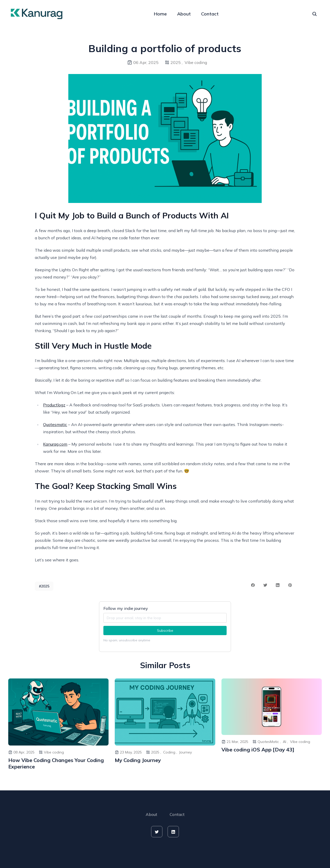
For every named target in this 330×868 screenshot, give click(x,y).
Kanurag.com (55, 444)
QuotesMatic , (269, 742)
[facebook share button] (253, 585)
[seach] (315, 14)
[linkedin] (173, 832)
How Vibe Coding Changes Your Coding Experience (56, 763)
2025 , (176, 62)
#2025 (44, 586)
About (184, 14)
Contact (210, 14)
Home (160, 14)
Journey (185, 752)
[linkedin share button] (278, 585)
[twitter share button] (265, 585)
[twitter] (157, 832)
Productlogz (54, 405)
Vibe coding (196, 62)
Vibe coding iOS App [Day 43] (258, 750)
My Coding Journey (138, 760)
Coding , (170, 752)
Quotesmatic (55, 424)
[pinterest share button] (290, 585)
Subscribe (165, 630)
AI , (285, 742)
